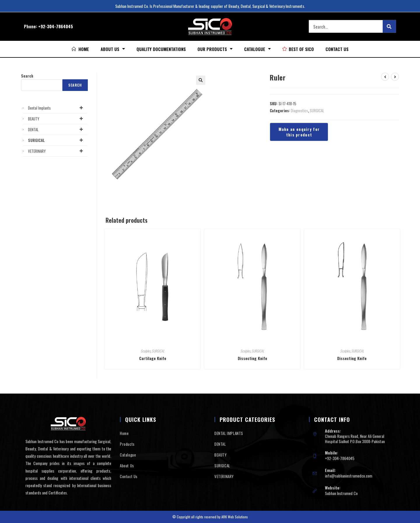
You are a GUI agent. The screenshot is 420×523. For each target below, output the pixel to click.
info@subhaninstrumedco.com (349, 476)
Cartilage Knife (153, 358)
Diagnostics (299, 110)
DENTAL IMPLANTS (229, 433)
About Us (113, 49)
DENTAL (56, 129)
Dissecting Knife (252, 358)
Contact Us (337, 49)
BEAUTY (56, 119)
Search (27, 76)
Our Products (215, 49)
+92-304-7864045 (56, 26)
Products (127, 444)
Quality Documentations (161, 49)
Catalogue (257, 49)
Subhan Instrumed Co (341, 493)
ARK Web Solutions (235, 517)
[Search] (389, 26)
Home (124, 433)
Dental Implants (56, 108)
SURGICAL (317, 110)
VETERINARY (56, 151)
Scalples (146, 351)
